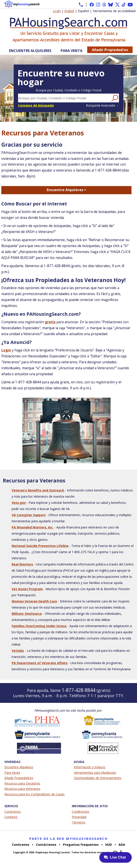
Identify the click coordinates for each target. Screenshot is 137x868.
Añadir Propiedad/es (110, 50)
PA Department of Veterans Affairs (40, 663)
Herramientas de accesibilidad (114, 11)
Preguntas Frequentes (81, 845)
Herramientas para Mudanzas (95, 773)
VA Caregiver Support (29, 515)
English (69, 11)
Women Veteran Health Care (34, 601)
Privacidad (79, 817)
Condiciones (81, 812)
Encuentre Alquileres (30, 51)
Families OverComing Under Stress (39, 626)
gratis (50, 322)
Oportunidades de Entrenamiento (98, 778)
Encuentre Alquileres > (66, 190)
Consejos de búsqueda (36, 105)
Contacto (11, 817)
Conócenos (13, 812)
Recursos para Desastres (22, 783)
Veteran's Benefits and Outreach (38, 490)
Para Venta (71, 51)
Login (57, 11)
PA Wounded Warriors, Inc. (33, 527)
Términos (79, 822)
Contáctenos (46, 845)
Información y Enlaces (90, 767)
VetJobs (18, 651)
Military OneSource (27, 614)
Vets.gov (19, 503)
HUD (109, 845)
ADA (122, 845)
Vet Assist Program (27, 589)
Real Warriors (22, 564)
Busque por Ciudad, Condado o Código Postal (68, 90)
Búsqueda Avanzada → (102, 105)
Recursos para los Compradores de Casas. (35, 794)
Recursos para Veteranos (22, 789)
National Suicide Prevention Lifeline (40, 546)
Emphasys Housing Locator (53, 852)
